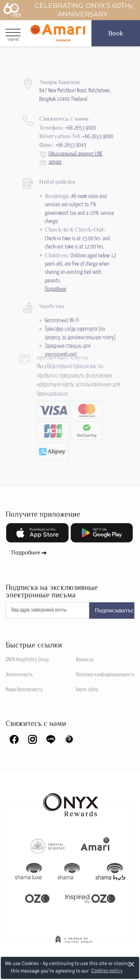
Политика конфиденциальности (105, 675)
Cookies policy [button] (107, 970)
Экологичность (19, 675)
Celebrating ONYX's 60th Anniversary (67, 10)
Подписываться (115, 610)
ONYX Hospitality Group (27, 660)
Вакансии (85, 660)
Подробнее (26, 553)
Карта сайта (87, 690)
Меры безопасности (24, 690)
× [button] (132, 964)
